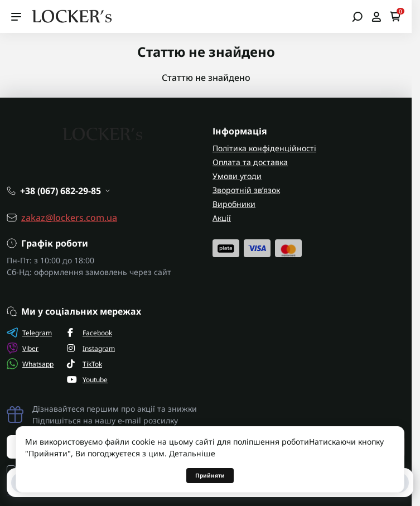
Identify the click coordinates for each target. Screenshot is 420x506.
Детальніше (192, 453)
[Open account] (376, 17)
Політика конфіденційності (264, 148)
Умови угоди (237, 176)
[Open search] (357, 17)
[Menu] (16, 17)
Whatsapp (30, 364)
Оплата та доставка (250, 162)
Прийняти (210, 475)
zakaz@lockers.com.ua (69, 218)
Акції (222, 218)
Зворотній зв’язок (246, 190)
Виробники (234, 204)
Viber (23, 348)
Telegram (29, 332)
